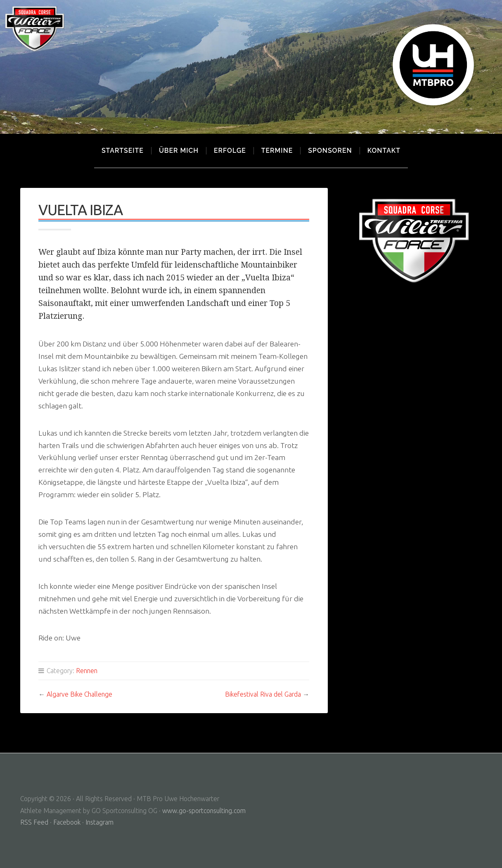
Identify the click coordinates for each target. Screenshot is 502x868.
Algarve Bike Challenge (79, 694)
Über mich (179, 151)
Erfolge (230, 151)
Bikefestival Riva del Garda (263, 694)
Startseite (123, 151)
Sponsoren (330, 151)
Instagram (99, 822)
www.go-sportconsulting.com (204, 811)
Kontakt (384, 151)
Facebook (67, 822)
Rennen (87, 671)
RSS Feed (34, 822)
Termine (277, 151)
